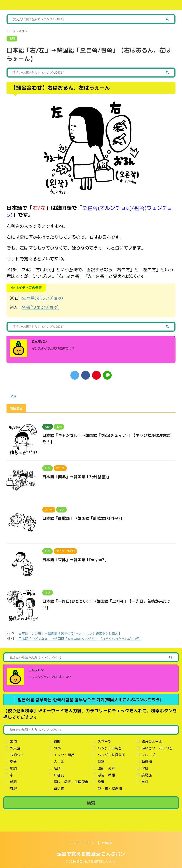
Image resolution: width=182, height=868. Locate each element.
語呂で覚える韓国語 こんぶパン (91, 854)
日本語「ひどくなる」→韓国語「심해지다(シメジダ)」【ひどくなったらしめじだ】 (80, 639)
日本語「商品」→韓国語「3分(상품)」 (77, 477)
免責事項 (107, 843)
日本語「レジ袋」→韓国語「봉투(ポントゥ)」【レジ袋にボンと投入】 (70, 633)
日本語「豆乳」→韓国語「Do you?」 (75, 560)
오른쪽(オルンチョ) (42, 298)
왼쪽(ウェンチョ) (40, 307)
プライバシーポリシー (83, 843)
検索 (91, 803)
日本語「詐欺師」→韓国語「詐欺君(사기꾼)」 (83, 518)
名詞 (13, 396)
